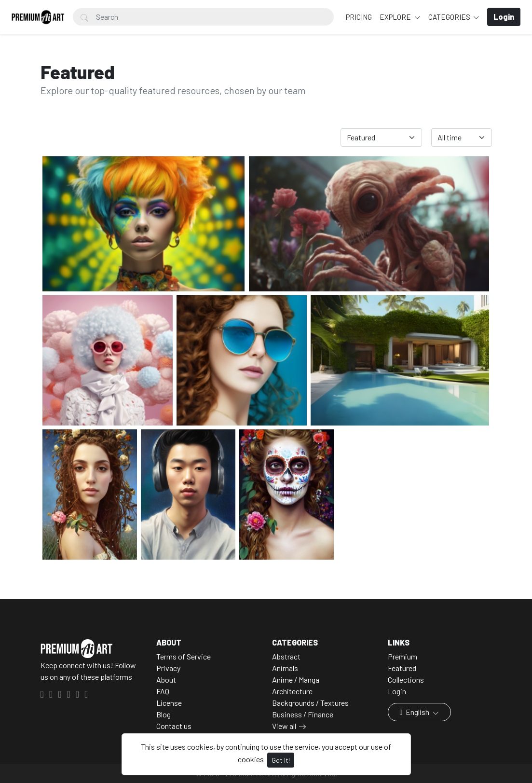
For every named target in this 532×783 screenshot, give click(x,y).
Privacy (168, 668)
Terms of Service (184, 656)
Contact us (174, 726)
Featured (402, 668)
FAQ (163, 691)
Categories (450, 17)
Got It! (281, 760)
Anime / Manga (296, 680)
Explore (396, 17)
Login (397, 691)
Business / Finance (303, 714)
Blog (164, 714)
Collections (406, 680)
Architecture (292, 691)
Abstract (286, 656)
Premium (402, 656)
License (169, 703)
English (416, 712)
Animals (285, 668)
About (166, 680)
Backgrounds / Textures (310, 703)
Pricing (359, 17)
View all (284, 726)
